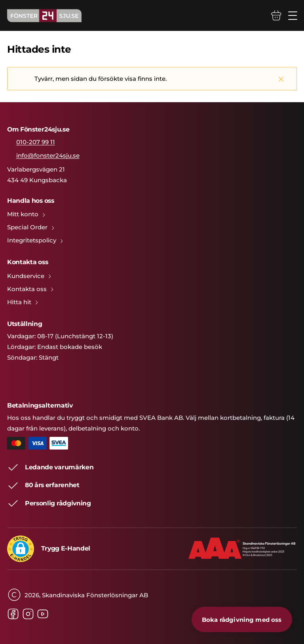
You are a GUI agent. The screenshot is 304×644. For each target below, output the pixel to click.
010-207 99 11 (36, 142)
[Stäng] (281, 79)
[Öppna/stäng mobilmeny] (293, 16)
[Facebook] (13, 614)
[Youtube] (43, 614)
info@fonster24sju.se (48, 155)
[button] (21, 549)
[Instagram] (28, 614)
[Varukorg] (276, 15)
